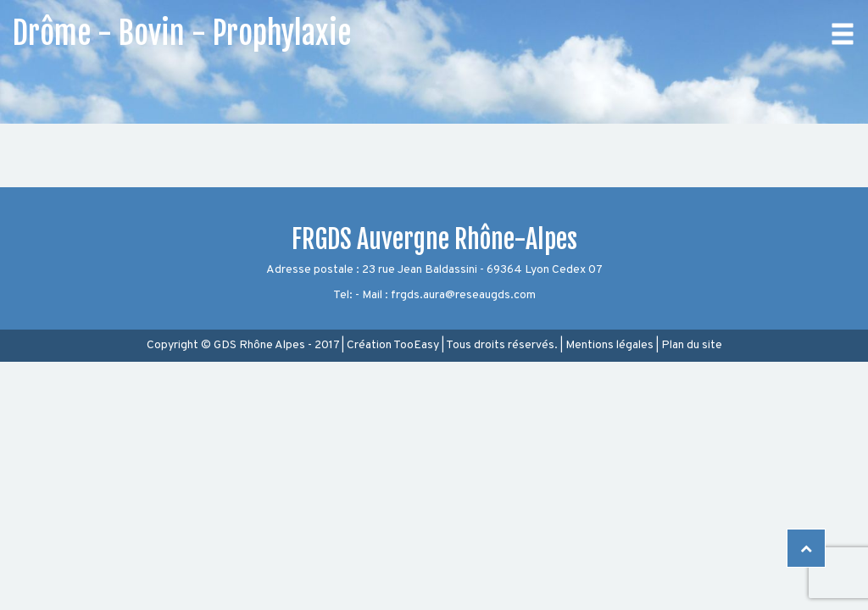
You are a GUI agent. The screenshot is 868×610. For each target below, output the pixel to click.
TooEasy (416, 345)
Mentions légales (609, 345)
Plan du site (692, 345)
